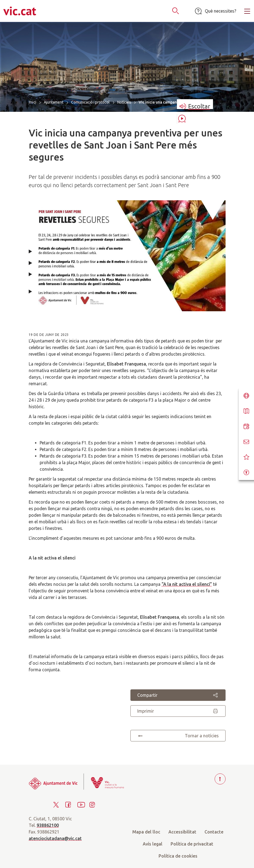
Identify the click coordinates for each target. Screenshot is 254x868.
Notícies (124, 102)
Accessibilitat (182, 832)
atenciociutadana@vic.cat (55, 838)
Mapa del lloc (146, 832)
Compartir (178, 695)
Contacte (214, 832)
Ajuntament (54, 102)
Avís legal (153, 844)
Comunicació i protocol (90, 102)
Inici (33, 102)
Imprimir (178, 711)
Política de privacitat (192, 844)
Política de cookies (178, 856)
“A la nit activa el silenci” (187, 584)
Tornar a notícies (178, 736)
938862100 (48, 825)
